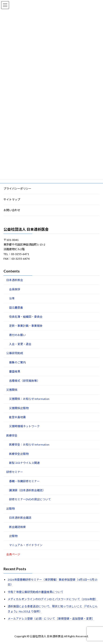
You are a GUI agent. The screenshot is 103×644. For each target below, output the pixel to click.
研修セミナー (15, 472)
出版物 (10, 509)
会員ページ (13, 554)
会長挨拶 (15, 289)
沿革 (12, 298)
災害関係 (12, 390)
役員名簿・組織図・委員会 (26, 317)
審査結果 (15, 371)
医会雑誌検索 (17, 527)
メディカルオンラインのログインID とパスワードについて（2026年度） (53, 599)
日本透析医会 (15, 280)
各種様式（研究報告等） (24, 381)
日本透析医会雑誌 (20, 518)
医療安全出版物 (19, 454)
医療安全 (12, 435)
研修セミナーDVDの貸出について (30, 500)
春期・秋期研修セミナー (24, 481)
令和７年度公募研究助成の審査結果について (35, 592)
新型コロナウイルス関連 (24, 463)
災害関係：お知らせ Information (29, 399)
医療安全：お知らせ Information (29, 445)
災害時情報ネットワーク (24, 426)
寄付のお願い (17, 335)
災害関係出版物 (19, 408)
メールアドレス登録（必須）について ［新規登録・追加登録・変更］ (51, 619)
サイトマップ (12, 199)
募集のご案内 (17, 362)
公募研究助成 (15, 353)
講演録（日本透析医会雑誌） (27, 490)
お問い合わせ (12, 210)
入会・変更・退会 (20, 344)
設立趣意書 (16, 308)
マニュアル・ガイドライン (26, 545)
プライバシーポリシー (17, 189)
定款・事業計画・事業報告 (26, 326)
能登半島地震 (17, 417)
